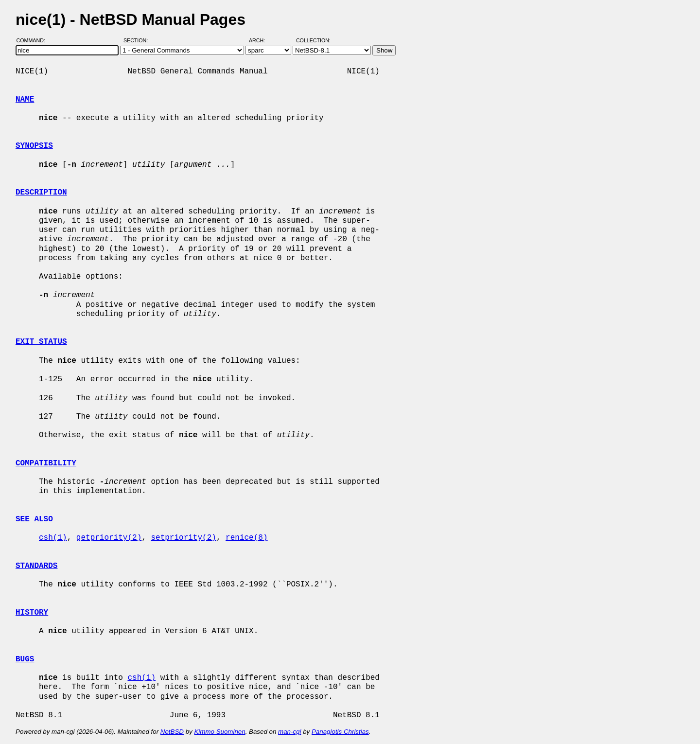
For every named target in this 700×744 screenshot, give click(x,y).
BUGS (25, 659)
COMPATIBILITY (46, 463)
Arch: (261, 40)
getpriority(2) (109, 538)
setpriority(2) (183, 538)
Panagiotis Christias (340, 732)
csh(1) (53, 538)
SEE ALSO (34, 519)
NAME (25, 100)
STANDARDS (36, 566)
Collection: (313, 40)
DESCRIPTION (41, 193)
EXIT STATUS (41, 342)
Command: (34, 40)
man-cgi (289, 732)
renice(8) (246, 538)
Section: (138, 40)
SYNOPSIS (34, 146)
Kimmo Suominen (219, 732)
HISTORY (32, 613)
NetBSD (172, 732)
